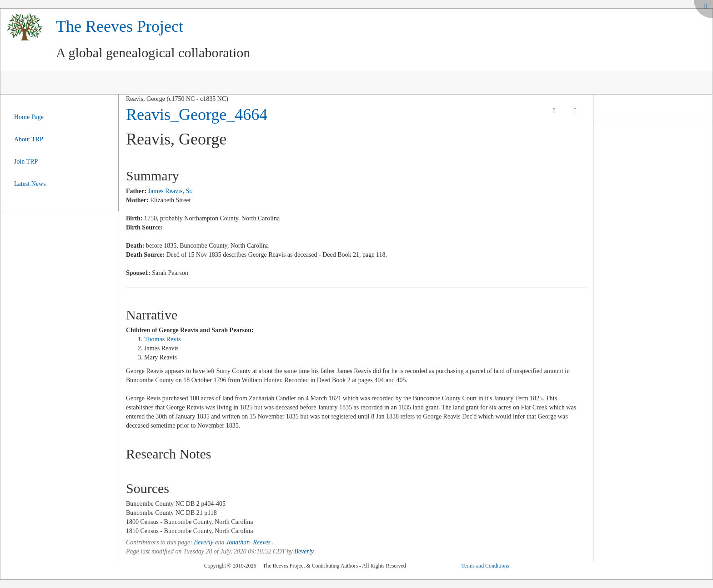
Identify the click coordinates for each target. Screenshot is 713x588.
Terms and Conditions (485, 566)
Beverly (203, 542)
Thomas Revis (163, 339)
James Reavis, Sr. (171, 191)
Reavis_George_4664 (197, 115)
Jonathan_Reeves (248, 542)
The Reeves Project (120, 26)
